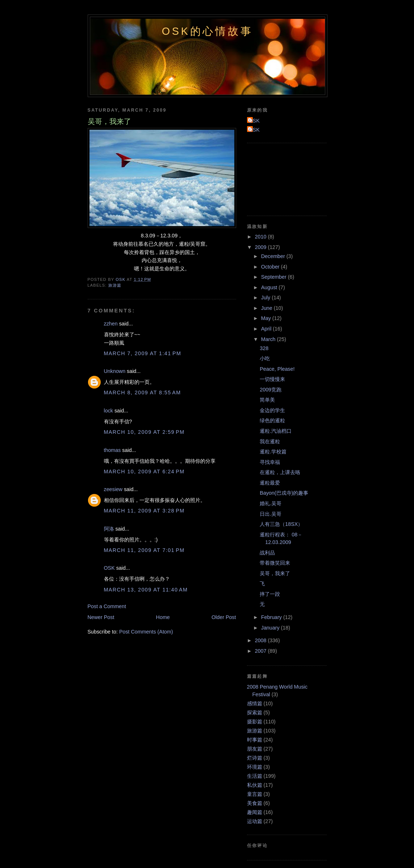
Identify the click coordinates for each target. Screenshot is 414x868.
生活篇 (255, 776)
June (267, 308)
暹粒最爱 (270, 483)
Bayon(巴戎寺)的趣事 (284, 493)
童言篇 (255, 794)
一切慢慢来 (272, 379)
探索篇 (255, 713)
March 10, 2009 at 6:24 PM (144, 472)
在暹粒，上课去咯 (280, 472)
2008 (262, 640)
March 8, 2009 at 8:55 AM (143, 393)
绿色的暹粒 (272, 420)
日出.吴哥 (271, 514)
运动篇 (255, 821)
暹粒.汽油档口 (276, 431)
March (269, 339)
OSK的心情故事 (208, 31)
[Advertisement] (280, 178)
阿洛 (109, 529)
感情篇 (255, 703)
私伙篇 (255, 785)
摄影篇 (255, 722)
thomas (112, 450)
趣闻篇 (255, 812)
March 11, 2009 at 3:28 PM (144, 511)
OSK (109, 568)
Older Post (224, 617)
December (274, 256)
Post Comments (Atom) (146, 632)
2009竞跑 (271, 390)
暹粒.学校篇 (273, 452)
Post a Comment (107, 606)
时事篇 (255, 740)
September (275, 277)
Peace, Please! (277, 369)
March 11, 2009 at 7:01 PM (144, 550)
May (267, 318)
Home (163, 617)
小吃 (265, 358)
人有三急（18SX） (281, 524)
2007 (262, 651)
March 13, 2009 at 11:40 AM (146, 590)
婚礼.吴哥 (271, 503)
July (266, 298)
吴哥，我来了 (275, 573)
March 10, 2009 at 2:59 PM (144, 432)
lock (108, 411)
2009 (262, 247)
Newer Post (101, 617)
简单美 (267, 400)
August (270, 287)
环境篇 (255, 767)
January (271, 628)
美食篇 (255, 803)
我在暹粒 (270, 441)
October (271, 267)
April (267, 329)
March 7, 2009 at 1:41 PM (143, 353)
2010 (262, 237)
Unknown (115, 371)
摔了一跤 (270, 594)
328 (264, 348)
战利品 (267, 553)
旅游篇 (115, 285)
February (272, 617)
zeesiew (113, 489)
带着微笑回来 (275, 563)
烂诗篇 (255, 758)
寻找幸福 (270, 462)
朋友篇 (255, 749)
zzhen (111, 324)
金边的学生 (272, 410)
